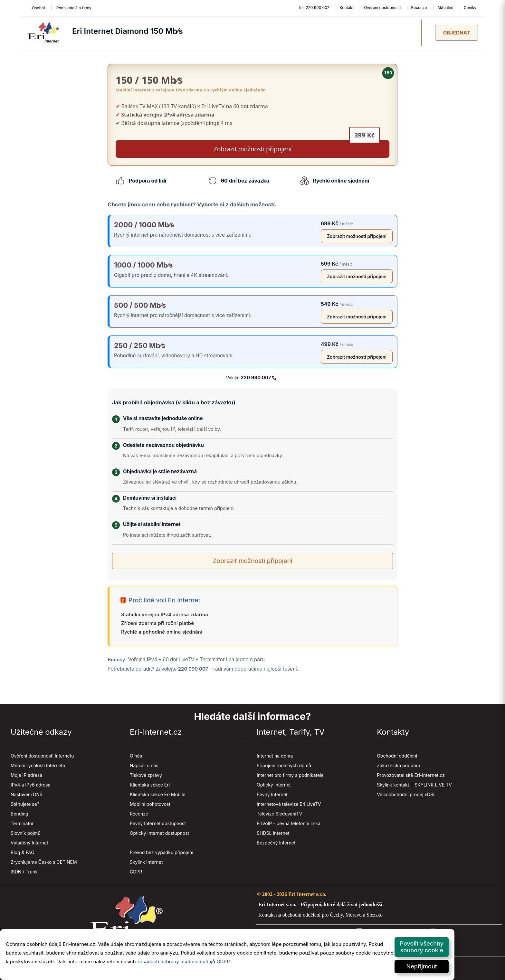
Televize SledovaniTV (280, 814)
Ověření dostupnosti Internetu (42, 756)
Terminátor (22, 823)
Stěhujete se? (25, 804)
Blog (15, 852)
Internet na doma (275, 756)
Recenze (419, 8)
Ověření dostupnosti (382, 8)
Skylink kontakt (393, 785)
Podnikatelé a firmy (74, 8)
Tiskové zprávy (146, 775)
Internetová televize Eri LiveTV (289, 804)
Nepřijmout (422, 966)
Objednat (457, 33)
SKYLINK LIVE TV (433, 785)
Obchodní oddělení (397, 756)
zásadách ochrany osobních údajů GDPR (184, 961)
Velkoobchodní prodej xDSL (406, 794)
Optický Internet (274, 785)
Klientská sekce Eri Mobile (158, 794)
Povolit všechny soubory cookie (422, 947)
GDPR (136, 872)
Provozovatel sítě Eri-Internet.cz (411, 775)
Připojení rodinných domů (284, 765)
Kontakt (347, 8)
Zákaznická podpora (399, 765)
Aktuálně (445, 8)
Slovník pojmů (26, 833)
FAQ (30, 852)
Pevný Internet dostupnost (158, 823)
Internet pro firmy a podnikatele (290, 775)
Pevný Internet (272, 794)
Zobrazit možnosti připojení (357, 236)
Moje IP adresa (26, 775)
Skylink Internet (146, 862)
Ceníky (470, 8)
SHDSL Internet (273, 833)
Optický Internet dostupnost (159, 833)
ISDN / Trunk (24, 872)
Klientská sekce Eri (150, 785)
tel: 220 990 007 (314, 8)
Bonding (19, 814)
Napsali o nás (144, 765)
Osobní (38, 8)
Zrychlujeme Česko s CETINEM (44, 862)
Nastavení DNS (27, 794)
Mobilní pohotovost (150, 804)
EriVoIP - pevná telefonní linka (289, 823)
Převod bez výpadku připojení (162, 852)
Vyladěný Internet (29, 843)
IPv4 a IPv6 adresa (30, 785)
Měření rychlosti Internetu (38, 765)
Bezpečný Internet (276, 843)
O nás (136, 756)
